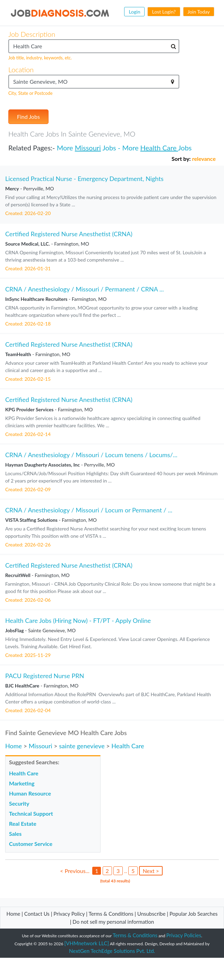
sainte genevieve (82, 746)
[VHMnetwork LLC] (87, 943)
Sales (15, 834)
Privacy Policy (69, 914)
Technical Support (31, 813)
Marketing (22, 783)
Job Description (32, 34)
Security (19, 803)
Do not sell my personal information (113, 922)
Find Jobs (28, 117)
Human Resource (30, 793)
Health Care (159, 148)
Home (14, 746)
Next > (151, 871)
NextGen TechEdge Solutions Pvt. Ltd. (112, 951)
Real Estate (23, 823)
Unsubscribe (151, 914)
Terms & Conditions (111, 914)
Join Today (199, 12)
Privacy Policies (184, 935)
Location (21, 69)
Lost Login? (164, 12)
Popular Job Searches (194, 914)
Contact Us (37, 914)
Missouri (88, 148)
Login (134, 12)
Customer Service (31, 844)
